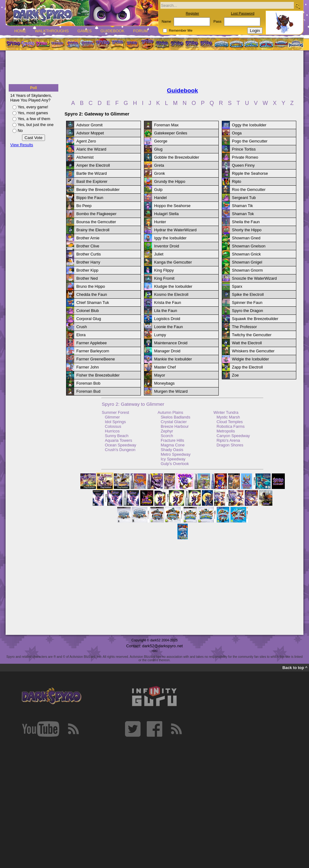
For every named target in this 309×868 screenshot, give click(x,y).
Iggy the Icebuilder (170, 238)
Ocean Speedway (121, 445)
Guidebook (113, 31)
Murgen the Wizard (171, 391)
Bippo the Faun (90, 198)
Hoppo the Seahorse (172, 206)
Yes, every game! (33, 107)
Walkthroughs (52, 31)
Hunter (160, 222)
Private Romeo (245, 157)
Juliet (159, 254)
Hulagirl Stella (166, 214)
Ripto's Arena (228, 440)
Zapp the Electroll (248, 367)
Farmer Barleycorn (93, 351)
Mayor (160, 375)
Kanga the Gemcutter (173, 262)
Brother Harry (88, 262)
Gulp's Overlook (175, 464)
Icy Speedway (173, 459)
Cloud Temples (230, 422)
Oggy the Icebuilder (249, 125)
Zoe (235, 375)
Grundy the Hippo (170, 181)
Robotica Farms (231, 426)
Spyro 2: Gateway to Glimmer (133, 404)
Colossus (113, 426)
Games (84, 31)
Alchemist (85, 157)
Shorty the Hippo (247, 230)
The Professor (244, 327)
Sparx (237, 286)
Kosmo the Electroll (171, 294)
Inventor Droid (167, 246)
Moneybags (164, 383)
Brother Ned (87, 278)
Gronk (160, 173)
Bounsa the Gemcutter (96, 222)
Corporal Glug (89, 319)
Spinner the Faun (247, 303)
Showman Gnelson (249, 246)
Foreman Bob (88, 383)
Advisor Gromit (90, 125)
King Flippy (164, 270)
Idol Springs (115, 422)
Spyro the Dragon (248, 311)
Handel (161, 198)
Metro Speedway (176, 454)
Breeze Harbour (175, 426)
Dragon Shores (230, 445)
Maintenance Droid (171, 343)
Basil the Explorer (92, 181)
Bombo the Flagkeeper (96, 214)
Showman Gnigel (247, 262)
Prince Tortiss (244, 149)
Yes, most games (33, 113)
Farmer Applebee (92, 343)
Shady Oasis (172, 450)
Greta (159, 165)
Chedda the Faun (92, 294)
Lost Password (243, 13)
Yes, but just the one (36, 125)
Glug (158, 149)
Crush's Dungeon (120, 450)
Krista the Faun (168, 303)
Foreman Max (166, 125)
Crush (82, 327)
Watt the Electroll (247, 343)
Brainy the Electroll (93, 230)
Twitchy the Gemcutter (252, 335)
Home (20, 31)
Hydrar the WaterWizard (175, 230)
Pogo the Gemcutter (250, 141)
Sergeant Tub (244, 198)
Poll (34, 88)
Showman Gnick (246, 254)
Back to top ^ (295, 668)
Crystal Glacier (174, 422)
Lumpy (160, 335)
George (161, 141)
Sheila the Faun (246, 222)
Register (193, 13)
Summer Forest (115, 412)
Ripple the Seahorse (250, 173)
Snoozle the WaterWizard (255, 278)
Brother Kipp (87, 270)
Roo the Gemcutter (249, 190)
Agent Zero (86, 141)
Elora (81, 335)
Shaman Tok (243, 214)
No (20, 131)
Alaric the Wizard (91, 149)
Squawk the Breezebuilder (255, 319)
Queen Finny (243, 165)
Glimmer (112, 417)
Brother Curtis (89, 254)
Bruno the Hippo (91, 286)
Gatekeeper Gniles (171, 133)
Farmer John (88, 367)
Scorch (167, 436)
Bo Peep (84, 206)
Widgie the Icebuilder (251, 359)
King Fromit (164, 278)
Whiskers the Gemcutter (253, 351)
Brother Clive (88, 246)
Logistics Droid (167, 319)
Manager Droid (167, 351)
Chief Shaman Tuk (93, 303)
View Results (22, 145)
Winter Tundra (226, 412)
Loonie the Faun (169, 327)
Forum (140, 31)
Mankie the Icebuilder (173, 359)
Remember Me (181, 30)
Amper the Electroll (93, 165)
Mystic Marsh (228, 417)
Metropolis (226, 431)
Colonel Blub (88, 311)
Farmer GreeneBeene (96, 359)
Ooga (237, 133)
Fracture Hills (172, 440)
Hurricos (112, 431)
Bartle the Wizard (92, 173)
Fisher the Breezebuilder (98, 375)
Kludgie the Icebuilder (173, 286)
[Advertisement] (154, 68)
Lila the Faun (166, 311)
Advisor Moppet (90, 133)
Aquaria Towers (119, 440)
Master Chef (165, 367)
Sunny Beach (117, 436)
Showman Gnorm (248, 270)
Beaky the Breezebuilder (98, 190)
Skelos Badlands (175, 417)
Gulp (158, 190)
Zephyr (167, 431)
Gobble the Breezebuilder (177, 157)
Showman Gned (246, 238)
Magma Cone (173, 445)
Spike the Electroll (248, 294)
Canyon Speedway (233, 436)
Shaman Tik (243, 206)
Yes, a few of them (34, 119)
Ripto (237, 181)
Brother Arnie (88, 238)
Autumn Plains (170, 412)
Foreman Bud (88, 391)
